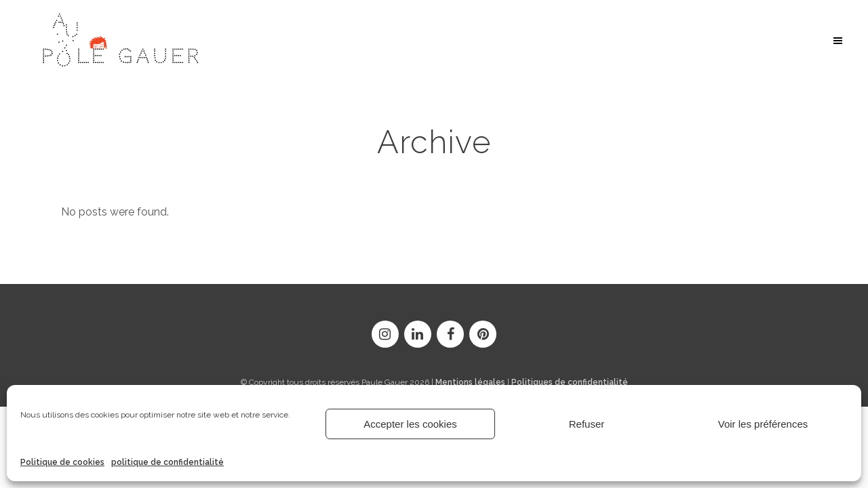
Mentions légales (470, 382)
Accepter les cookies (410, 424)
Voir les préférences (763, 424)
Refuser (587, 424)
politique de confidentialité (167, 462)
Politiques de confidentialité (570, 382)
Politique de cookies (62, 462)
